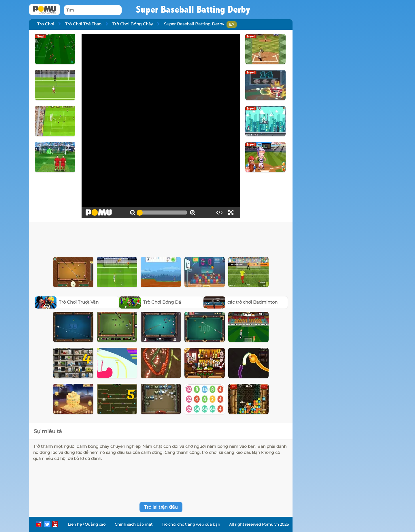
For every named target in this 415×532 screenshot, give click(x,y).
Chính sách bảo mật (134, 524)
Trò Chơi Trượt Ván (67, 302)
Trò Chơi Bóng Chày (133, 24)
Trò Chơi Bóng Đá (150, 302)
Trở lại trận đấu (161, 507)
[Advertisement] (161, 238)
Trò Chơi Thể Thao (83, 24)
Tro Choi (46, 24)
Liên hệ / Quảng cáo (87, 524)
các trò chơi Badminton (241, 302)
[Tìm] (93, 10)
